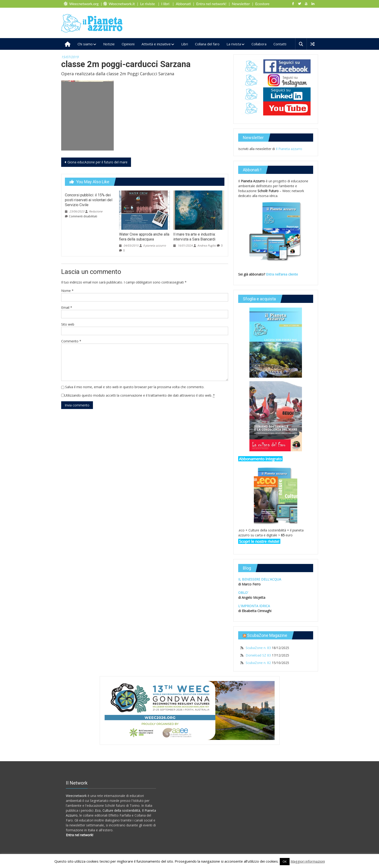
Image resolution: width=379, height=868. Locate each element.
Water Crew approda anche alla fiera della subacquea (144, 237)
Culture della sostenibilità (121, 810)
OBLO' (243, 593)
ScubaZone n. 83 (258, 648)
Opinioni (128, 44)
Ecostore (262, 4)
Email (67, 307)
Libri (185, 44)
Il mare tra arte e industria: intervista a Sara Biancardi (194, 237)
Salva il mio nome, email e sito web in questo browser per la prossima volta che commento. (135, 387)
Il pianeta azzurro (154, 246)
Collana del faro (207, 44)
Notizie (109, 44)
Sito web (68, 324)
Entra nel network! (211, 4)
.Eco (97, 810)
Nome (67, 291)
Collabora (259, 44)
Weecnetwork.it (122, 4)
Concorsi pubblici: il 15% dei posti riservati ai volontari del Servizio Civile (89, 200)
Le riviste (147, 4)
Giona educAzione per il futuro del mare (97, 162)
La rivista (234, 44)
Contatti (280, 44)
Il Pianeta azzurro (289, 149)
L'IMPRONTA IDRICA (254, 606)
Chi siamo (85, 44)
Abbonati (183, 4)
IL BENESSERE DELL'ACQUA (260, 579)
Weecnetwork (76, 796)
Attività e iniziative (156, 44)
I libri (165, 4)
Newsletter (241, 4)
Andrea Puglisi (207, 246)
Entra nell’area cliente (282, 274)
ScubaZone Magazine (267, 635)
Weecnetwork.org (84, 4)
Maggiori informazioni (308, 861)
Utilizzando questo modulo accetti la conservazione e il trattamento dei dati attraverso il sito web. (140, 395)
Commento (71, 341)
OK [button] (285, 861)
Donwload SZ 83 (258, 655)
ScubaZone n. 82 (258, 663)
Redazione (96, 211)
